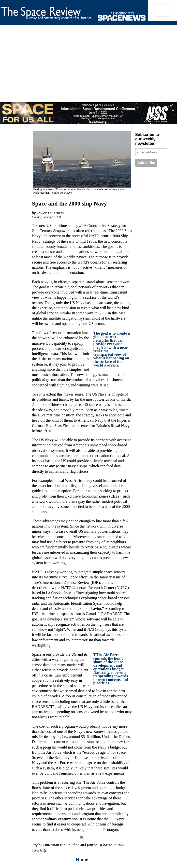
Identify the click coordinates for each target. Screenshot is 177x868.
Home (82, 860)
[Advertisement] (80, 68)
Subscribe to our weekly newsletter (147, 139)
